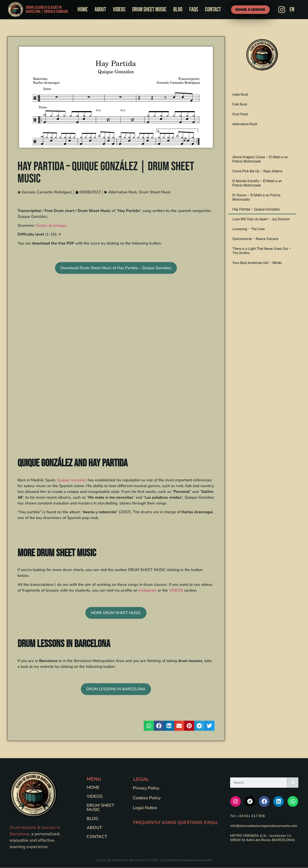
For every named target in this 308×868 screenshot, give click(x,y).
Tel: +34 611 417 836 (248, 816)
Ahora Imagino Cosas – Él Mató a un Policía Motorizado (260, 159)
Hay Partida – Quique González (256, 210)
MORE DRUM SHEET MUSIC (116, 613)
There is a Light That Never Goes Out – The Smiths (262, 251)
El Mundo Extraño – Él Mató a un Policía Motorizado (257, 183)
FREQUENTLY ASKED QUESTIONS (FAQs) (175, 823)
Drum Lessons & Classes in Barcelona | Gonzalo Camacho (47, 10)
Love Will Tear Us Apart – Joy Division (261, 219)
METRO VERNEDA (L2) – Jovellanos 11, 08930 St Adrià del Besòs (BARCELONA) (262, 838)
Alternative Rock (123, 192)
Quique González (72, 480)
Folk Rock (240, 105)
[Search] (293, 783)
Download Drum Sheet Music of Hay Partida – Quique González (116, 268)
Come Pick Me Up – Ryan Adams (258, 171)
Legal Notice (146, 808)
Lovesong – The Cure (249, 229)
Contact (213, 10)
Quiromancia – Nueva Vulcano (256, 239)
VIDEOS (176, 590)
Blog (178, 10)
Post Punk (240, 114)
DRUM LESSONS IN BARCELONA (116, 689)
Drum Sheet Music (149, 10)
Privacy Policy (147, 788)
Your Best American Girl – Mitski (257, 263)
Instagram (148, 590)
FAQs (194, 10)
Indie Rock (240, 95)
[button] (149, 726)
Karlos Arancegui (51, 225)
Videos (119, 10)
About (100, 10)
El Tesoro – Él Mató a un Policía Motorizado (256, 198)
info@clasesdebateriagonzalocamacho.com (264, 826)
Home (83, 10)
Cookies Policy (147, 798)
